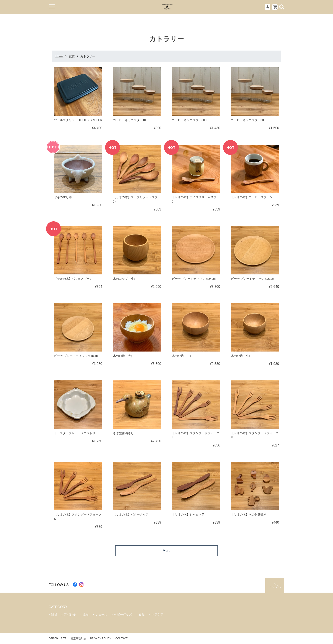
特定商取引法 (78, 638)
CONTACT (122, 638)
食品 (142, 614)
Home (59, 56)
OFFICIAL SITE (58, 638)
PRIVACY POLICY (101, 638)
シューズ (101, 614)
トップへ (275, 585)
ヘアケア (157, 614)
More (166, 551)
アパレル (70, 614)
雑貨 (72, 56)
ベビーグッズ (123, 614)
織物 (86, 614)
